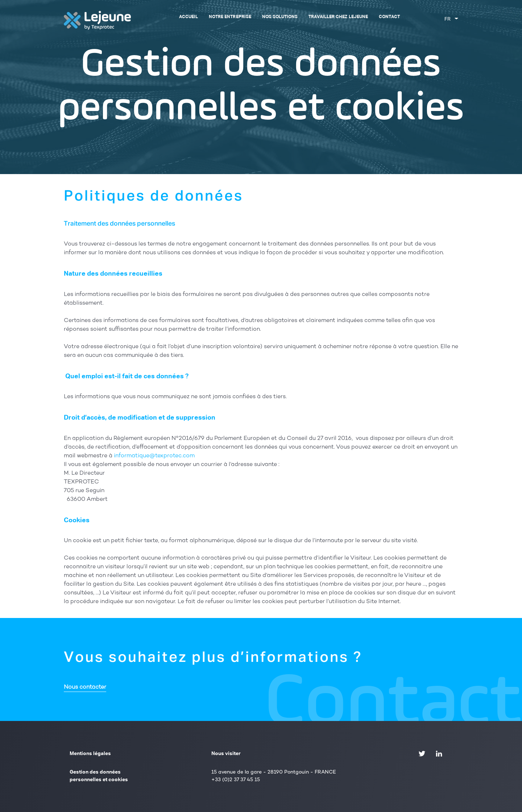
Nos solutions (280, 17)
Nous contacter (85, 687)
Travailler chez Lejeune (338, 17)
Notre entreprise (230, 17)
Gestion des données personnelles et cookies (99, 776)
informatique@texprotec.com (154, 456)
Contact (389, 17)
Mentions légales (90, 754)
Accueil (188, 17)
